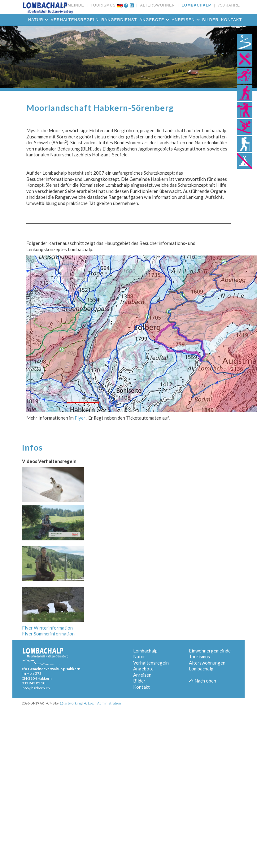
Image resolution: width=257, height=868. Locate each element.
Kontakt (231, 20)
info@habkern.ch (36, 688)
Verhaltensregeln (151, 663)
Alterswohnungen (207, 663)
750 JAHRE (228, 5)
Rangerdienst (119, 20)
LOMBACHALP (195, 5)
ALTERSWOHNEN (156, 5)
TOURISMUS (102, 5)
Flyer (80, 418)
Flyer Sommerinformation (48, 634)
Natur (139, 656)
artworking (71, 703)
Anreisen (186, 20)
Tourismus (199, 656)
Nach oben (203, 681)
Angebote (154, 20)
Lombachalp (145, 651)
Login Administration (102, 703)
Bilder (210, 20)
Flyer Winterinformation (47, 628)
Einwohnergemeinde (210, 651)
